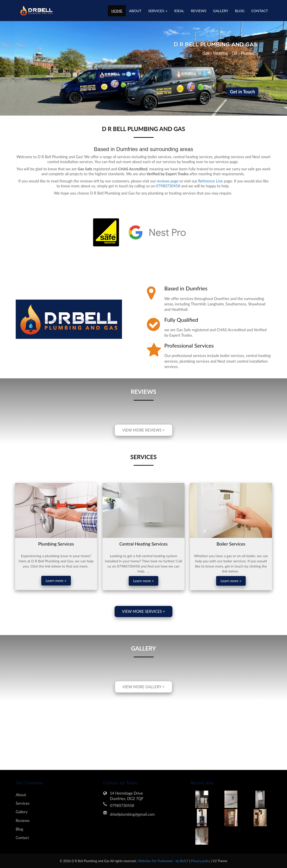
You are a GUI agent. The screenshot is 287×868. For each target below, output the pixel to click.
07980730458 (168, 186)
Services (23, 803)
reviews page (168, 181)
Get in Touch (242, 92)
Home (117, 11)
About (135, 11)
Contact (260, 11)
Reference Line (210, 181)
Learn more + (56, 580)
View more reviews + (143, 430)
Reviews (199, 11)
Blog (240, 11)
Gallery (221, 11)
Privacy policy (201, 861)
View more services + (143, 611)
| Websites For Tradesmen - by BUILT (163, 861)
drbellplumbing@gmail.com (132, 814)
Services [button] (158, 11)
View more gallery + (143, 687)
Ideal (179, 11)
